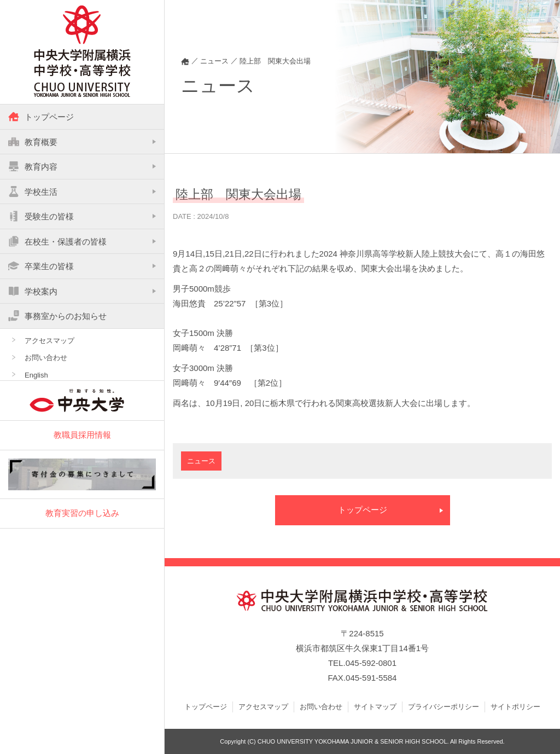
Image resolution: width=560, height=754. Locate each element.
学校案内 (33, 291)
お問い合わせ (46, 358)
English (36, 375)
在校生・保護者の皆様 (57, 241)
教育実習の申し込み (82, 513)
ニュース (201, 461)
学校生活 (33, 192)
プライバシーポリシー (444, 707)
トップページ (41, 117)
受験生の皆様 (41, 216)
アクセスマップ (49, 341)
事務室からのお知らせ (57, 316)
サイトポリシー (515, 707)
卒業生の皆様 (41, 266)
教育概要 (33, 142)
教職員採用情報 (82, 435)
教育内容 (33, 166)
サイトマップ (375, 707)
